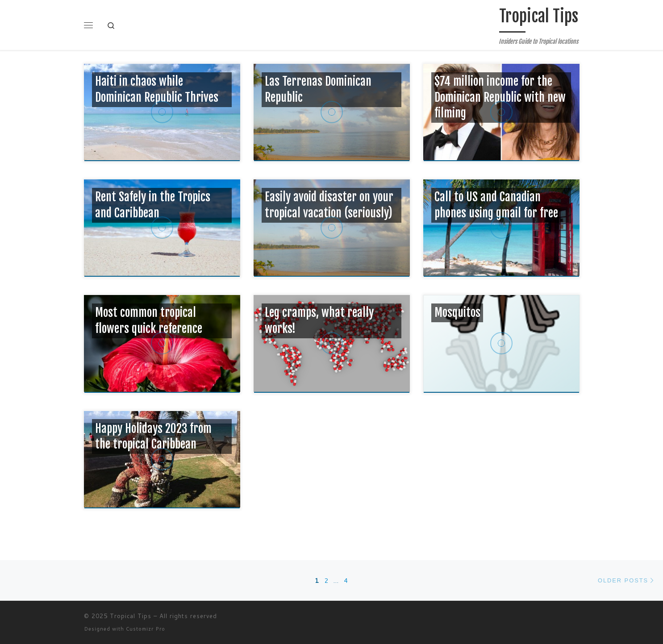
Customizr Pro (146, 629)
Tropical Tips (131, 616)
